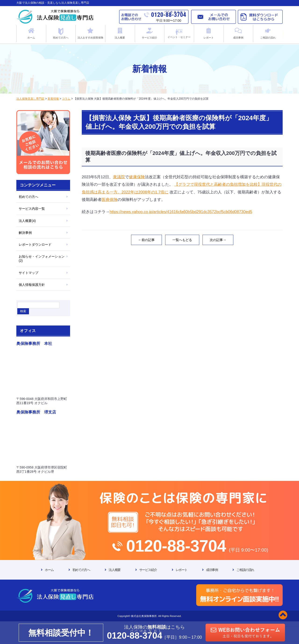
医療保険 (110, 200)
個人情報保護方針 (32, 285)
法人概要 (114, 570)
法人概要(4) (27, 221)
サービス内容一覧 (32, 209)
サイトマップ (28, 273)
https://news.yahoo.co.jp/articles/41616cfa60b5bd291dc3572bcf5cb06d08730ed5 (181, 212)
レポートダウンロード (35, 245)
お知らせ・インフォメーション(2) (42, 259)
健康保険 (137, 177)
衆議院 (119, 177)
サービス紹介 (148, 570)
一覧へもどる (182, 240)
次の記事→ (218, 240)
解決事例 (25, 233)
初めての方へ (28, 197)
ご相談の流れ (245, 570)
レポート (182, 570)
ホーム (49, 570)
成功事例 (212, 570)
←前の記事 (146, 240)
